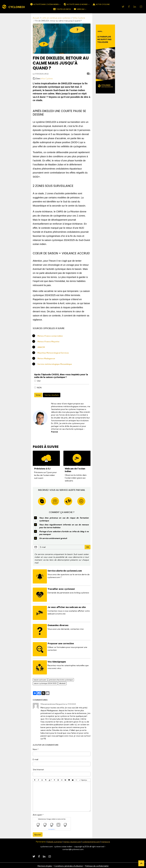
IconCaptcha (51, 828)
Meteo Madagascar (46, 358)
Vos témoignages (57, 661)
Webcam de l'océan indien (75, 470)
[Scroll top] (141, 863)
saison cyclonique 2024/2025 (45, 682)
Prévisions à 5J (42, 469)
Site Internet (38, 768)
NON (39, 388)
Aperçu (83, 779)
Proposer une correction (61, 643)
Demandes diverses (58, 625)
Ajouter (38, 833)
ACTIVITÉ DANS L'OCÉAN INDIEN (45, 4)
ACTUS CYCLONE (101, 4)
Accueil (36, 18)
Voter (38, 395)
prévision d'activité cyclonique (61, 679)
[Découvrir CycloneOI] (105, 59)
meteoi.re (106, 841)
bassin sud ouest (40, 679)
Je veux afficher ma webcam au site (67, 607)
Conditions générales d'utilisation (69, 865)
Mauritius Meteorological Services (53, 353)
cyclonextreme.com (92, 841)
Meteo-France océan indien (50, 336)
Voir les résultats (52, 395)
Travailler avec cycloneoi (61, 589)
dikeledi (62, 682)
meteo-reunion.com (72, 841)
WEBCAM (79, 9)
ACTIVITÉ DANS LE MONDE (76, 4)
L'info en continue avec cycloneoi (56, 18)
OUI (39, 381)
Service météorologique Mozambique (55, 364)
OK (88, 547)
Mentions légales (45, 865)
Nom (35, 748)
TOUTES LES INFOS (62, 9)
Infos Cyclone (79, 18)
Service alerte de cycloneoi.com (65, 571)
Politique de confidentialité (97, 865)
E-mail (35, 758)
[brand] (12, 7)
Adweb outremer (54, 841)
